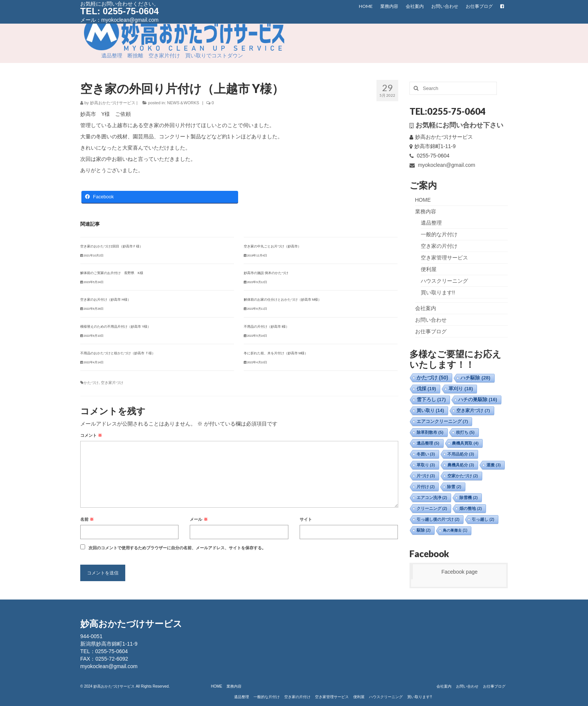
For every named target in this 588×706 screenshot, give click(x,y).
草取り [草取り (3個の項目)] (426, 465)
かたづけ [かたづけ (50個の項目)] (433, 378)
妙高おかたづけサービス (113, 103)
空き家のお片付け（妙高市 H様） (106, 300)
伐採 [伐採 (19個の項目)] (426, 389)
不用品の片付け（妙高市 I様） (267, 327)
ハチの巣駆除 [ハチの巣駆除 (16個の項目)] (478, 400)
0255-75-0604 (112, 651)
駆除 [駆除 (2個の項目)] (424, 530)
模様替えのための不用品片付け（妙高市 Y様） (115, 327)
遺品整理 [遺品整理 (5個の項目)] (428, 443)
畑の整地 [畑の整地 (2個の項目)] (471, 508)
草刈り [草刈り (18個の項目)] (461, 389)
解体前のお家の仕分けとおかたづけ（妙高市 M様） (283, 300)
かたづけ (91, 383)
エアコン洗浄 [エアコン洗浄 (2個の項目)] (432, 498)
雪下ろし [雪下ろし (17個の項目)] (431, 399)
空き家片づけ (112, 383)
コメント (91, 435)
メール (199, 519)
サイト (306, 519)
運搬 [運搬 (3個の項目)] (493, 465)
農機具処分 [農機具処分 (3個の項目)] (461, 465)
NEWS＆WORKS (183, 103)
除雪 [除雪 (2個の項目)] (454, 487)
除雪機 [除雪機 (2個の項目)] (469, 498)
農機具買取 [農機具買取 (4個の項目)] (465, 443)
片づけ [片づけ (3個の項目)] (426, 476)
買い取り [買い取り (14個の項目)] (430, 411)
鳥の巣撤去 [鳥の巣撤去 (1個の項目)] (455, 530)
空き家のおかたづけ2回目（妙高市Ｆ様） (112, 246)
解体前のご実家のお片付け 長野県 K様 (112, 273)
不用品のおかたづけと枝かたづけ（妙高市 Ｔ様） (118, 353)
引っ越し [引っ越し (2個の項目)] (483, 519)
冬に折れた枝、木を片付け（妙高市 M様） (276, 353)
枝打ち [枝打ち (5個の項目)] (465, 432)
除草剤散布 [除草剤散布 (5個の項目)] (430, 432)
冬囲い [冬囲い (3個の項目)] (426, 454)
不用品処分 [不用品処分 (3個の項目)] (461, 454)
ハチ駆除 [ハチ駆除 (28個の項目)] (475, 378)
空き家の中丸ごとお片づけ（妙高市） (272, 246)
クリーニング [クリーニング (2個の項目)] (432, 508)
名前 (87, 519)
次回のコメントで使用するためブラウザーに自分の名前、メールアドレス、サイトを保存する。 (177, 548)
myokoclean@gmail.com (442, 165)
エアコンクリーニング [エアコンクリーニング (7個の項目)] (442, 421)
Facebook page (460, 572)
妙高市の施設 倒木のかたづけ (266, 273)
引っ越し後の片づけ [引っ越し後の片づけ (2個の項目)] (438, 519)
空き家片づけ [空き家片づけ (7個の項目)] (473, 410)
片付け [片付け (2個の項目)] (426, 487)
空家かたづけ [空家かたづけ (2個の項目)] (463, 476)
